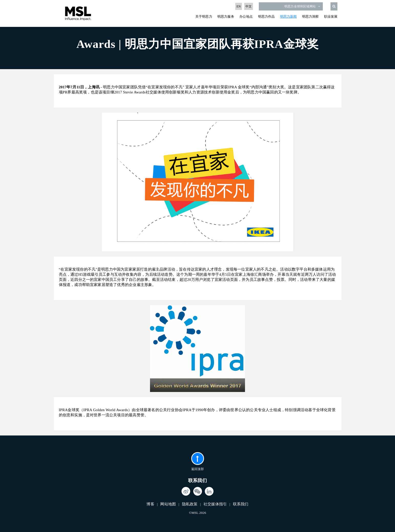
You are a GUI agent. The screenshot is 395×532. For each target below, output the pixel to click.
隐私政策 (190, 504)
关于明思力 (204, 17)
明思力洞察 (311, 17)
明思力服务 (226, 17)
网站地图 (168, 504)
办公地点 (246, 17)
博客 (150, 504)
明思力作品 (266, 17)
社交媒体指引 (215, 504)
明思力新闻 (289, 17)
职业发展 (331, 17)
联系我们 (241, 504)
